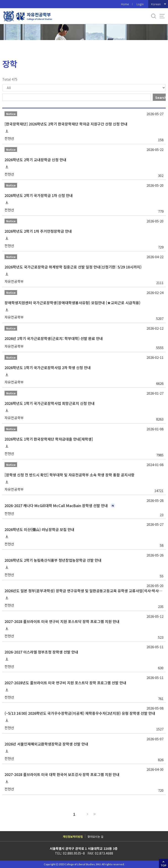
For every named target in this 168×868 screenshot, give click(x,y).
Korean (156, 4)
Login (140, 4)
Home (125, 4)
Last (94, 814)
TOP (164, 865)
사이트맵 (162, 16)
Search (160, 97)
